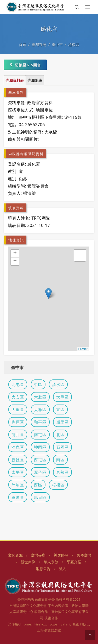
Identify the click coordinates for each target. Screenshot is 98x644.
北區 (60, 435)
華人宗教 (51, 562)
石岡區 (62, 447)
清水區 (58, 384)
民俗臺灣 (84, 555)
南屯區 (40, 435)
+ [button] (15, 254)
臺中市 (57, 45)
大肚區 (40, 397)
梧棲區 (74, 45)
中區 (38, 384)
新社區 (18, 460)
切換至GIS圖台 (25, 65)
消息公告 (43, 569)
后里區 (62, 422)
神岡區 (40, 447)
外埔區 (18, 485)
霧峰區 (18, 497)
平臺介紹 (74, 562)
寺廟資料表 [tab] (15, 80)
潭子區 (40, 472)
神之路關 (61, 555)
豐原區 (18, 422)
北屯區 (18, 384)
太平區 (18, 472)
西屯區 (40, 460)
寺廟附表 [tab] (35, 80)
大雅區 (40, 409)
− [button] (15, 261)
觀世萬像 (28, 562)
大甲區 (62, 397)
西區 (38, 485)
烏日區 (40, 497)
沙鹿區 (18, 447)
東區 (60, 409)
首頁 (22, 45)
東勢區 (62, 472)
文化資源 (15, 555)
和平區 (40, 422)
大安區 (18, 397)
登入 (62, 569)
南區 (60, 460)
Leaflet (83, 349)
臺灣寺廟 (39, 45)
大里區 (18, 409)
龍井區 (18, 435)
